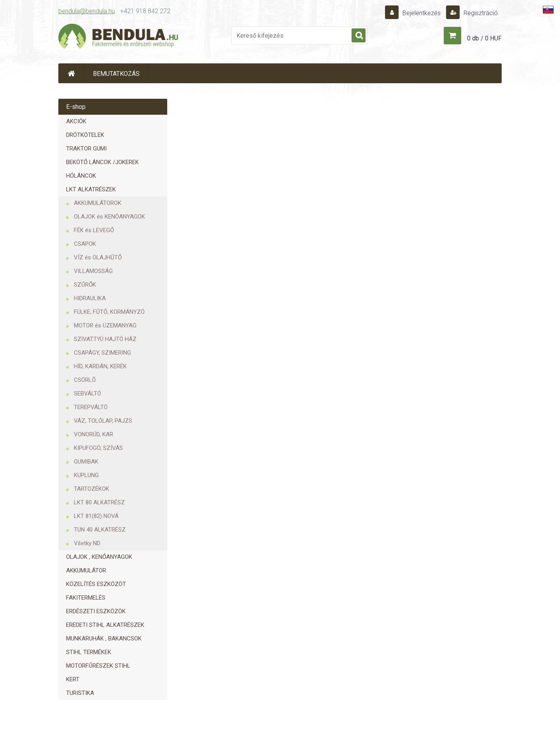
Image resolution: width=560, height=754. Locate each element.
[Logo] (119, 37)
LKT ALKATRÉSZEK (91, 189)
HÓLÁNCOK (81, 176)
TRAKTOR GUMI (86, 149)
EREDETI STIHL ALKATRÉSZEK (105, 625)
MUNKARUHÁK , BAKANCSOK (104, 639)
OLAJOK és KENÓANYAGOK (109, 217)
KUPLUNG (86, 475)
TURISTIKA (80, 693)
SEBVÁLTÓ (87, 394)
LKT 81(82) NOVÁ (96, 516)
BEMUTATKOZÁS (116, 74)
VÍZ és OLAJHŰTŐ (98, 257)
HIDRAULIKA (90, 298)
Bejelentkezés (422, 13)
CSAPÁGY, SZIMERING (102, 353)
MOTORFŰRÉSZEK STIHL (98, 666)
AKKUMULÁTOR (86, 570)
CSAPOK (85, 244)
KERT (73, 679)
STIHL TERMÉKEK (89, 652)
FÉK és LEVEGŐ (94, 230)
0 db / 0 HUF (484, 38)
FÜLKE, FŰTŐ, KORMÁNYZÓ (109, 312)
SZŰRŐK (85, 285)
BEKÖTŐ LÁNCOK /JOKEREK (102, 162)
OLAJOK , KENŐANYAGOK (99, 557)
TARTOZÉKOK (92, 489)
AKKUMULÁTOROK (98, 203)
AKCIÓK (76, 121)
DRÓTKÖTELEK (85, 135)
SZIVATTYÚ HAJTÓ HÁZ (105, 339)
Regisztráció (480, 13)
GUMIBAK (86, 462)
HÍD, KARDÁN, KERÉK (100, 366)
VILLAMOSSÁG (93, 271)
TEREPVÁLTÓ (91, 407)
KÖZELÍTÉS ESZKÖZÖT (96, 584)
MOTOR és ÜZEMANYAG (105, 325)
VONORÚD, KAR (94, 434)
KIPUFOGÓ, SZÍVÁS (98, 448)
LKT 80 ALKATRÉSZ (99, 502)
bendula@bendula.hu (87, 11)
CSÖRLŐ (85, 380)
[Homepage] (72, 73)
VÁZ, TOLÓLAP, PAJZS (103, 421)
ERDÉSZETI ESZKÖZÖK (96, 611)
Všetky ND (87, 543)
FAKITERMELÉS (86, 598)
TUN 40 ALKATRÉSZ (100, 530)
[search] (359, 36)
